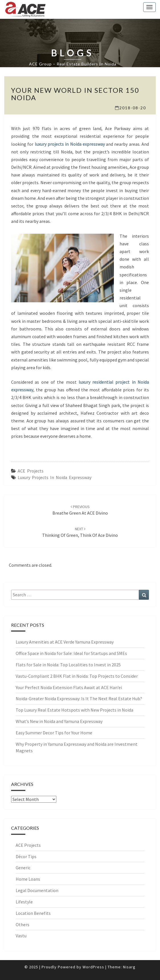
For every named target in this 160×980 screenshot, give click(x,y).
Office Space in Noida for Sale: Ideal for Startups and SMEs (71, 653)
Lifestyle (24, 902)
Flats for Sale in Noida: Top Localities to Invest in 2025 (68, 665)
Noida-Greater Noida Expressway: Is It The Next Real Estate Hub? (79, 698)
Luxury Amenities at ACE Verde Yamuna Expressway (65, 642)
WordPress (93, 967)
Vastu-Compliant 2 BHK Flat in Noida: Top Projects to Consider (77, 676)
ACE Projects (31, 471)
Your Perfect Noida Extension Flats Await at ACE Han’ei (69, 687)
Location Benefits (33, 913)
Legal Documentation (37, 890)
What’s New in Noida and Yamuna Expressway (59, 721)
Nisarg (129, 967)
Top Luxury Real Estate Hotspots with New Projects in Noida (74, 710)
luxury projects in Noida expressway (70, 144)
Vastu (21, 936)
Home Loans (28, 879)
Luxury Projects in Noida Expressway (55, 477)
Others (22, 924)
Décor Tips (26, 856)
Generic (23, 868)
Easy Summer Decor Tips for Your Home (54, 733)
